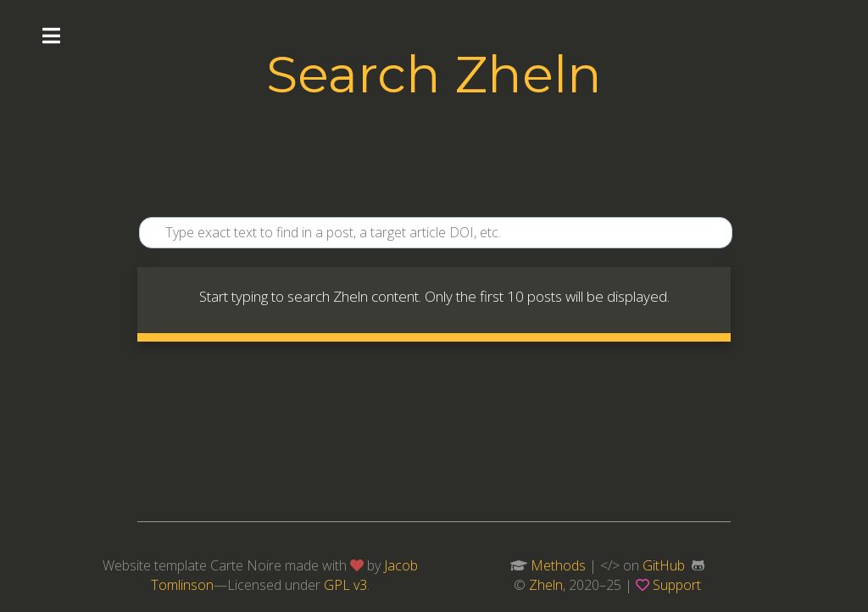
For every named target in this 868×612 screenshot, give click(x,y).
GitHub (664, 565)
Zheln (546, 585)
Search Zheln (434, 74)
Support (677, 585)
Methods (558, 565)
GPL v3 (345, 585)
